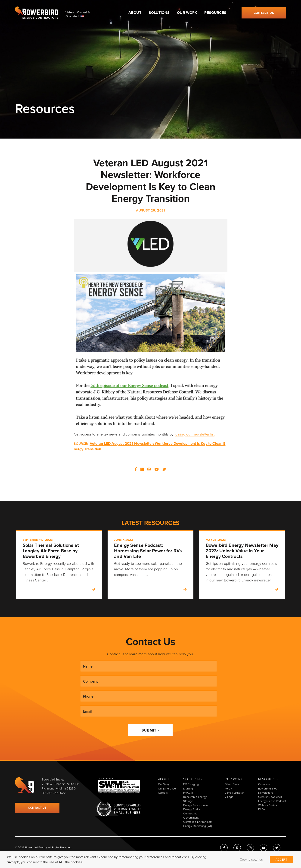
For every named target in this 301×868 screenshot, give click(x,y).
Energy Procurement (196, 805)
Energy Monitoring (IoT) (198, 826)
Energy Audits (192, 809)
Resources (215, 13)
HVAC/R (188, 793)
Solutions (159, 13)
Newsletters (266, 793)
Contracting (190, 814)
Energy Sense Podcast (272, 801)
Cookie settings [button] (251, 859)
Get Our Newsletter (270, 797)
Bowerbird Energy (36, 13)
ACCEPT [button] (281, 860)
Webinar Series (268, 805)
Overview (264, 784)
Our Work (187, 13)
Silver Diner (232, 784)
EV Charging (191, 784)
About (135, 13)
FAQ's (262, 809)
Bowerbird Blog (268, 789)
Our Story (164, 784)
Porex (228, 789)
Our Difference (167, 789)
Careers (163, 793)
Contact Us (264, 13)
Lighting (188, 789)
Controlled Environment (198, 822)
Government (191, 818)
